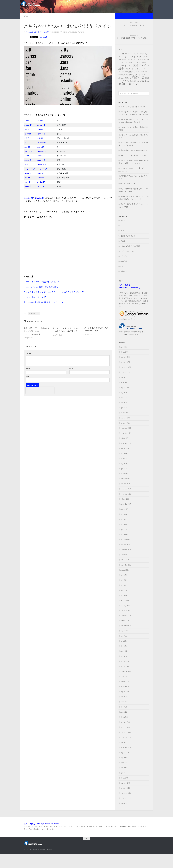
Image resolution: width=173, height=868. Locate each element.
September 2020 (126, 701)
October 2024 (125, 452)
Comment (30, 367)
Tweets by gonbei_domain (127, 333)
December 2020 (126, 686)
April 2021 (124, 665)
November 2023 (126, 508)
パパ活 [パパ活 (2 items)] (126, 83)
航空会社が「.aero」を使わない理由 (134, 164)
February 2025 (125, 432)
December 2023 (126, 503)
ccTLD (123, 235)
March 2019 (124, 792)
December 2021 (126, 625)
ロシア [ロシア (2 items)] (143, 86)
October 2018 (125, 817)
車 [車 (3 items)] (140, 95)
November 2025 (126, 386)
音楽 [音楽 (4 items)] (143, 95)
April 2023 (124, 544)
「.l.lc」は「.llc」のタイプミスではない (41, 301)
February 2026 (125, 371)
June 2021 (124, 655)
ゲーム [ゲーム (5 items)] (137, 77)
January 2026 (125, 376)
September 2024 (126, 457)
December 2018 (126, 807)
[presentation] (40, 404)
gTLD (26, 30)
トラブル (124, 270)
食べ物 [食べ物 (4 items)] (147, 95)
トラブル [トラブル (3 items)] (121, 80)
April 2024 (124, 483)
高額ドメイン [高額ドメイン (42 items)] (128, 98)
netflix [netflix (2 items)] (123, 71)
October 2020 (125, 696)
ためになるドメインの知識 (130, 260)
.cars (39, 135)
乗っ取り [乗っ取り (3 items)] (124, 89)
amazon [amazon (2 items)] (132, 68)
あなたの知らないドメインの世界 (37, 46)
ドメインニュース (127, 265)
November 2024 (126, 447)
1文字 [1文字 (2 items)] (126, 68)
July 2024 (124, 467)
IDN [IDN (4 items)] (120, 71)
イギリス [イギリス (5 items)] (134, 74)
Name (28, 382)
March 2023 (124, 549)
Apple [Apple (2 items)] (135, 68)
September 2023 (126, 518)
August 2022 (125, 584)
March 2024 (124, 488)
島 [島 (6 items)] (119, 92)
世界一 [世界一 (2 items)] (147, 86)
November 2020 (126, 691)
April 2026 (124, 361)
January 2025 (125, 437)
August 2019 (125, 767)
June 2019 (124, 777)
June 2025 (124, 412)
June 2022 (124, 594)
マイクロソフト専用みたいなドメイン (135, 169)
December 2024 (126, 442)
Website (29, 390)
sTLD (122, 245)
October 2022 (125, 574)
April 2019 (124, 787)
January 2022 (125, 620)
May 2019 (124, 782)
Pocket (42, 51)
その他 (123, 255)
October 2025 (125, 391)
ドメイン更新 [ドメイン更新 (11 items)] (131, 80)
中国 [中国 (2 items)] (120, 89)
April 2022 (124, 604)
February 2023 (125, 554)
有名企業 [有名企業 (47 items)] (138, 92)
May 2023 (124, 538)
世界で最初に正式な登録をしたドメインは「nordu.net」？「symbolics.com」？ (37, 345)
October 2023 (125, 513)
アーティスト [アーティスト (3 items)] (126, 74)
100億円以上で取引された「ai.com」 (134, 121)
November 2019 (126, 751)
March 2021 (124, 670)
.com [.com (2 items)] (120, 68)
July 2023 (124, 528)
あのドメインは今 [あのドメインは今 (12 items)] (133, 71)
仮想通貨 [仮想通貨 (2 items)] (130, 89)
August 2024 (125, 462)
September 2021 (126, 640)
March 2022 (124, 609)
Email (72, 382)
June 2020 (124, 716)
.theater (27, 212)
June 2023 (124, 533)
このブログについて (128, 250)
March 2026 (124, 366)
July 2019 (124, 772)
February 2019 (125, 797)
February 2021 (125, 675)
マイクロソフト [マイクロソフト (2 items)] (136, 86)
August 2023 (125, 523)
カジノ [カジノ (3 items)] (132, 77)
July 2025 (124, 407)
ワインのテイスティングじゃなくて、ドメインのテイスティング (52, 306)
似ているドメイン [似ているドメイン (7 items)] (140, 89)
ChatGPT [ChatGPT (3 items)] (140, 68)
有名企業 (124, 275)
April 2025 (124, 422)
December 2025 (126, 381)
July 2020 (124, 711)
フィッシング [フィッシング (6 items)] (133, 83)
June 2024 (124, 473)
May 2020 (124, 721)
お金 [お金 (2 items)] (144, 71)
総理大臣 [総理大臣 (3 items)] (136, 95)
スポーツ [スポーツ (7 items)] (144, 77)
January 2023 (125, 559)
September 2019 (126, 762)
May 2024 (124, 478)
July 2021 (124, 650)
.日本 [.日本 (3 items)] (123, 68)
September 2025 (126, 396)
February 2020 (125, 736)
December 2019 (126, 746)
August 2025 (125, 402)
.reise (39, 187)
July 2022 (124, 589)
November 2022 (126, 569)
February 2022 (125, 615)
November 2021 (126, 630)
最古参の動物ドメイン (129, 198)
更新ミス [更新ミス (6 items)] (128, 92)
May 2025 (124, 417)
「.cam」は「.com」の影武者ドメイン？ (41, 296)
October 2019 (125, 756)
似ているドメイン (34, 328)
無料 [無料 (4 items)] (132, 95)
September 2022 (126, 579)
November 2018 (126, 812)
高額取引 (124, 285)
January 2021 (125, 680)
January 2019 (125, 802)
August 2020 (125, 706)
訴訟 (122, 280)
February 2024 (125, 493)
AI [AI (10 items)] (129, 68)
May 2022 (124, 599)
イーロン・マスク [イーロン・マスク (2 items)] (125, 77)
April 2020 (124, 726)
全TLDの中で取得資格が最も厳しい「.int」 (42, 317)
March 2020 (124, 731)
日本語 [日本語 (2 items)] (122, 92)
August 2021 (125, 645)
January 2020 (125, 741)
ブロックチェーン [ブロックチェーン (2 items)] (144, 83)
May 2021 (124, 660)
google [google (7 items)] (145, 68)
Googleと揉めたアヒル (34, 311)
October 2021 (125, 635)
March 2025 (124, 427)
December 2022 (126, 564)
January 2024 (125, 498)
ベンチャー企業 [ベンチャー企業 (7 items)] (125, 86)
